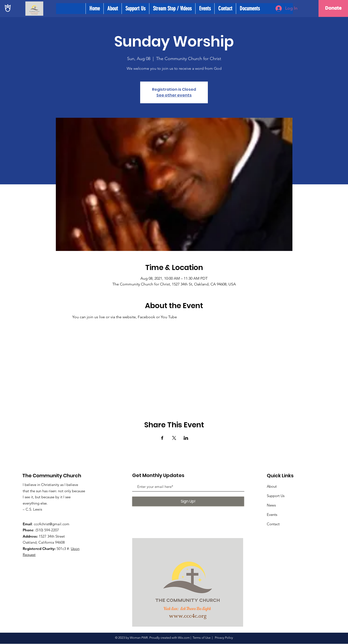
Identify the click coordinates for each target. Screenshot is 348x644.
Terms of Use (202, 638)
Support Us (276, 496)
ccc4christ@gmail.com (52, 524)
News (271, 505)
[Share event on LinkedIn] (186, 438)
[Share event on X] (174, 438)
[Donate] (333, 8)
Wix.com (184, 638)
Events (272, 515)
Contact (273, 524)
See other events (174, 95)
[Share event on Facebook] (162, 438)
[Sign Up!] (188, 501)
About (272, 486)
